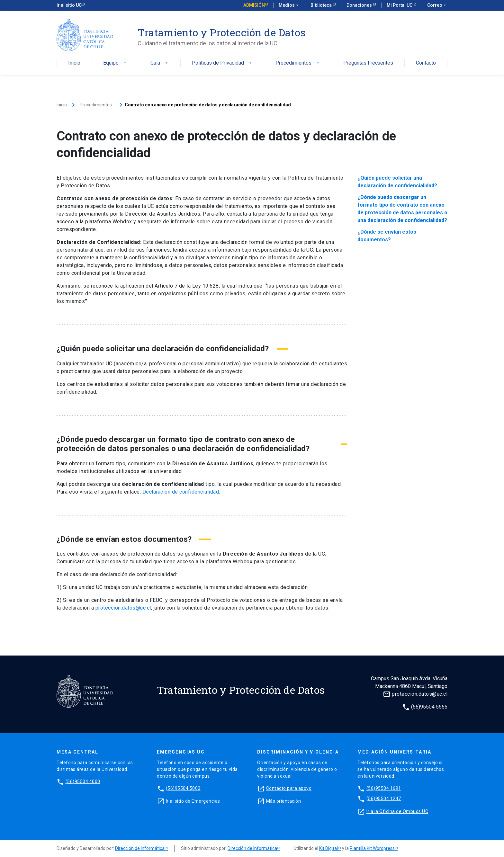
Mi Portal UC (400, 5)
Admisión (254, 5)
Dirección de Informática (140, 848)
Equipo (115, 63)
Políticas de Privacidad (222, 63)
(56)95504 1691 (384, 788)
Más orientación (284, 801)
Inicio (74, 63)
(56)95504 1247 (384, 799)
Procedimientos (298, 63)
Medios (289, 5)
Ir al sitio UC (69, 5)
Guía (160, 63)
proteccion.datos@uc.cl (123, 608)
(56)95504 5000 (183, 788)
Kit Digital (328, 848)
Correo (437, 5)
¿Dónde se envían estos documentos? (387, 236)
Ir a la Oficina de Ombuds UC (397, 811)
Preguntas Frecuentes (368, 63)
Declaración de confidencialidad (181, 492)
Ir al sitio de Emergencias (193, 801)
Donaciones (360, 5)
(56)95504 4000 (83, 781)
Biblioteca (322, 5)
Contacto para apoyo (289, 788)
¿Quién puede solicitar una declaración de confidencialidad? (397, 182)
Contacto (426, 63)
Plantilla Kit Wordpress (372, 848)
